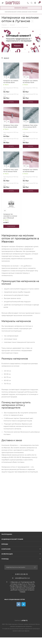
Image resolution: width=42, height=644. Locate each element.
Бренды (5, 544)
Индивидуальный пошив (12, 539)
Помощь (5, 559)
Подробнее (11, 226)
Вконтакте (19, 604)
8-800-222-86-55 (21, 574)
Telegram (23, 604)
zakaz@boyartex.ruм (22, 578)
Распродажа (7, 534)
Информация (7, 554)
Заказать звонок (21, 8)
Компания (6, 549)
